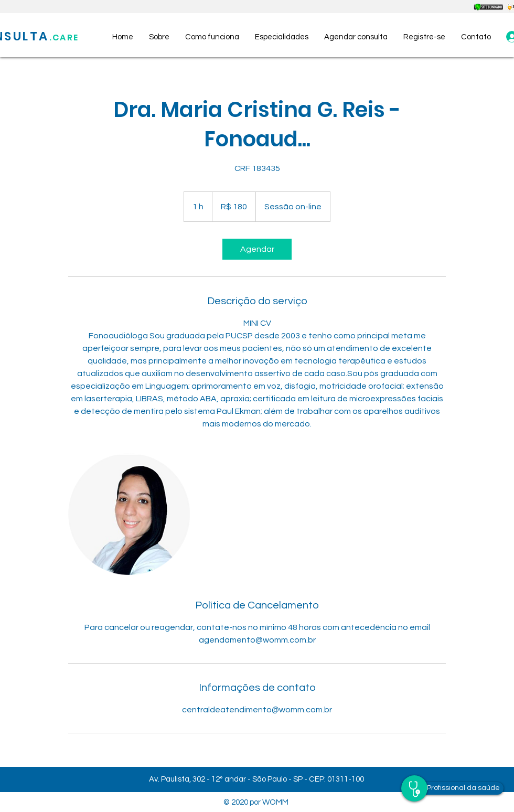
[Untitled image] (129, 514)
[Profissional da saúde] (463, 788)
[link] (257, 249)
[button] (424, 37)
